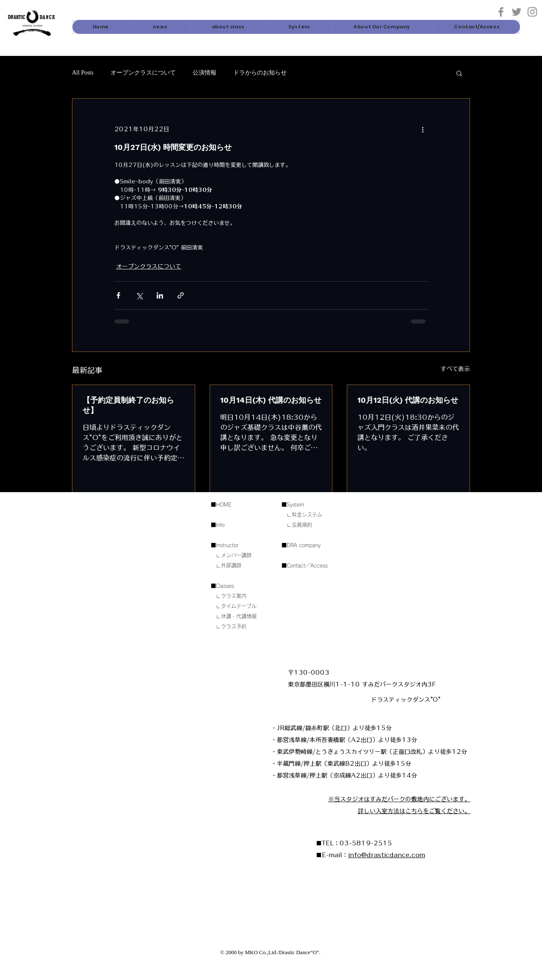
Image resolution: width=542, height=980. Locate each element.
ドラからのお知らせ (260, 73)
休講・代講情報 (239, 616)
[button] (228, 27)
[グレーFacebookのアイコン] (501, 12)
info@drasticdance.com (387, 855)
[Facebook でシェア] (118, 295)
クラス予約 (234, 626)
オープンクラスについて (143, 73)
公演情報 (205, 73)
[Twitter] (517, 12)
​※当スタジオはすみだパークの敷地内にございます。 (399, 799)
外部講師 (231, 565)
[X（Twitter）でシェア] (139, 295)
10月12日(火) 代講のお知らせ (408, 400)
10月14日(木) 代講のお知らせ (271, 400)
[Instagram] (532, 12)
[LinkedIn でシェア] (160, 295)
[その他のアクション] (423, 129)
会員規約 (302, 525)
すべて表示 (455, 369)
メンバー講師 (236, 555)
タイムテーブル (239, 606)
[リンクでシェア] (181, 295)
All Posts (83, 73)
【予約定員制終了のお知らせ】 (128, 405)
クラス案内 (234, 596)
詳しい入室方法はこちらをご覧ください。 (414, 811)
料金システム (307, 515)
